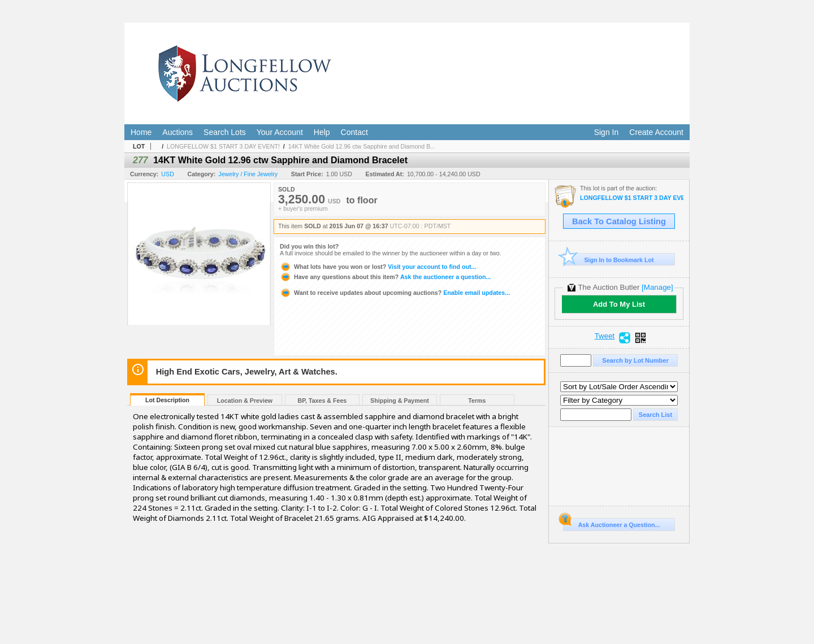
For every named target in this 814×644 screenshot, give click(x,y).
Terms (477, 401)
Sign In (607, 132)
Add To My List (619, 304)
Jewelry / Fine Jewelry (248, 174)
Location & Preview (245, 401)
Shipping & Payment (400, 401)
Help (322, 132)
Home (141, 132)
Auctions (177, 132)
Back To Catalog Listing (619, 221)
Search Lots (225, 132)
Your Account (280, 132)
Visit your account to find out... (378, 267)
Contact (354, 132)
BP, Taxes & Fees (322, 401)
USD (168, 174)
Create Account (656, 132)
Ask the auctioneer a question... (385, 277)
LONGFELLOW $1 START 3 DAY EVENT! (223, 146)
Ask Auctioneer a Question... (611, 523)
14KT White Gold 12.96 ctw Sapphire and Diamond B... (362, 146)
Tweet (605, 336)
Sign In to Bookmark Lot (609, 260)
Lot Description (167, 400)
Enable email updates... (395, 293)
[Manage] (657, 287)
